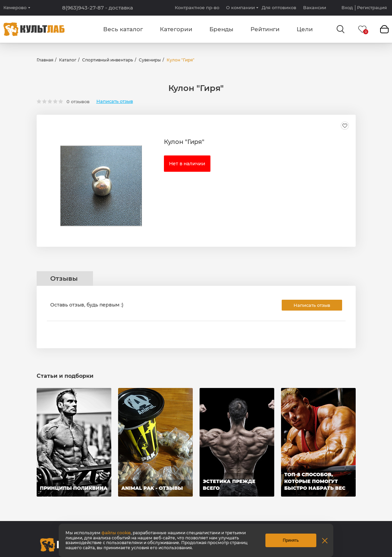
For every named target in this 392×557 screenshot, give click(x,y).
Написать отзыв (115, 101)
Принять (291, 540)
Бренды (221, 29)
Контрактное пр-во (197, 7)
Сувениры (150, 60)
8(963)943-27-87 (98, 8)
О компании (240, 7)
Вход (347, 8)
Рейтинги (265, 29)
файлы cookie (116, 533)
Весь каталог (123, 29)
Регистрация (372, 8)
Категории (176, 29)
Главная (45, 60)
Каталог (68, 60)
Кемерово (15, 8)
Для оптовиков (279, 7)
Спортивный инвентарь (108, 60)
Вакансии (315, 7)
